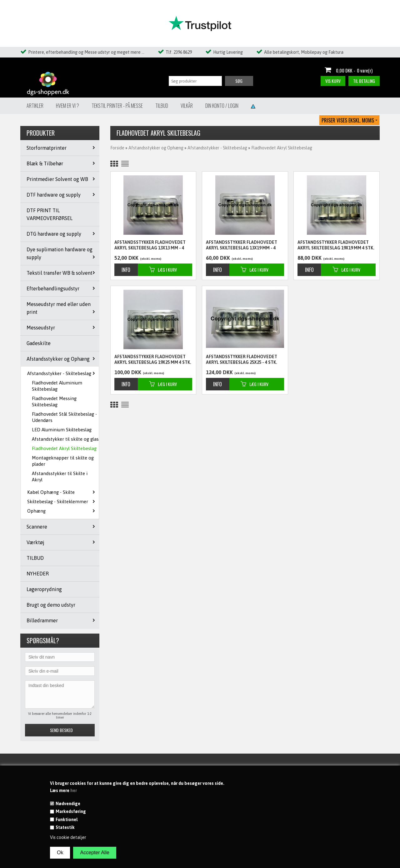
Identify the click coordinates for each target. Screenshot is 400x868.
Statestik (65, 827)
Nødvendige (68, 804)
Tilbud (162, 106)
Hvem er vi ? (67, 106)
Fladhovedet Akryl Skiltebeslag (64, 448)
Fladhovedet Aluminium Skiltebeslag (57, 386)
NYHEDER (38, 574)
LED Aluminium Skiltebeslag (62, 430)
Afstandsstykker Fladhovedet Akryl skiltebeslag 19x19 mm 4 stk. (336, 245)
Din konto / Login (222, 106)
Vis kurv (333, 81)
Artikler (35, 106)
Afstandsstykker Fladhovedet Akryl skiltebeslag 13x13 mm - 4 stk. (150, 245)
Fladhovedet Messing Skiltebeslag (54, 401)
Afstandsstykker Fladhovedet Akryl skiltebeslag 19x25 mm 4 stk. (153, 359)
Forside (117, 148)
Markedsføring (71, 811)
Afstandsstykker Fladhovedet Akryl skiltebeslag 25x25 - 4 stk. (242, 359)
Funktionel (67, 820)
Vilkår (187, 106)
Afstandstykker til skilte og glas (65, 439)
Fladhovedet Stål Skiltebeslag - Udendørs (64, 417)
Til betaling (364, 81)
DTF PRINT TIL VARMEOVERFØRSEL (50, 214)
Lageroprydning (44, 589)
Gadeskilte (39, 343)
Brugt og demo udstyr (51, 605)
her (74, 790)
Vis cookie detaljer (68, 837)
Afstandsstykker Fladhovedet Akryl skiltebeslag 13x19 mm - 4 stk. (242, 245)
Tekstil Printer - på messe (117, 106)
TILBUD (35, 558)
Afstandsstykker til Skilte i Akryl (60, 477)
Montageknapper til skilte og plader (63, 461)
